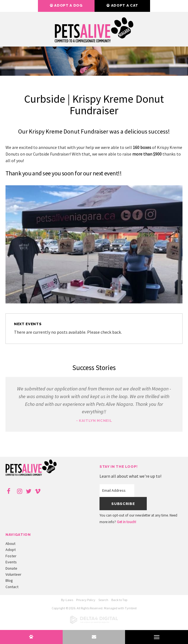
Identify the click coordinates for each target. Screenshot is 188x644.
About (10, 544)
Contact (12, 587)
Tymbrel (131, 608)
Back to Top (119, 600)
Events (11, 562)
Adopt (11, 550)
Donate (11, 568)
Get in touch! (126, 522)
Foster (11, 556)
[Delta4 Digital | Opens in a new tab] (94, 623)
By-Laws (67, 600)
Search (103, 600)
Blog (9, 580)
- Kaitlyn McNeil (94, 421)
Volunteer (13, 574)
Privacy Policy (86, 600)
